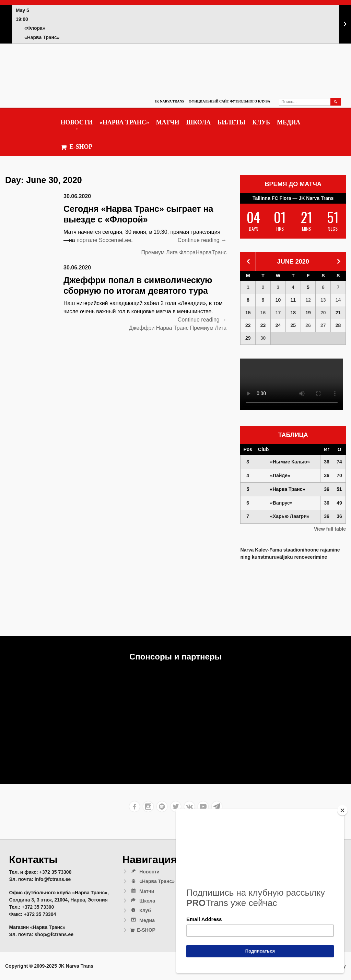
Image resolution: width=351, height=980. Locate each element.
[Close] (342, 810)
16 (263, 313)
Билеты (231, 122)
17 (278, 313)
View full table (330, 529)
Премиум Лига (159, 252)
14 (338, 300)
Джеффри (142, 328)
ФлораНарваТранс (203, 252)
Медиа (289, 122)
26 (308, 325)
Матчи (168, 122)
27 (323, 325)
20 (323, 313)
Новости (77, 122)
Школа (198, 122)
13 (323, 300)
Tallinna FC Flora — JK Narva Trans (293, 198)
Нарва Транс (172, 328)
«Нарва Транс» (124, 122)
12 (308, 300)
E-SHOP (77, 147)
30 (263, 338)
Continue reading (202, 240)
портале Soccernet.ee (104, 240)
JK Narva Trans (169, 101)
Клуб (261, 122)
